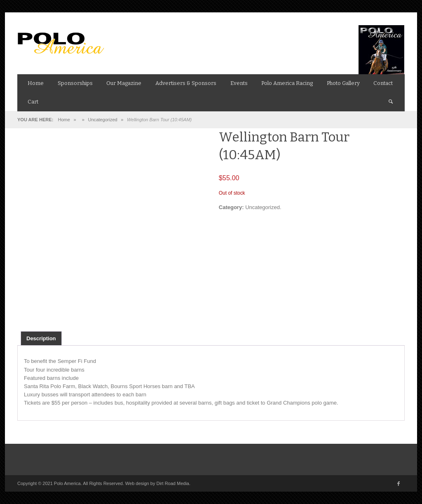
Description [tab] (41, 338)
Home (64, 120)
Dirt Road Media (172, 483)
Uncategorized (103, 120)
